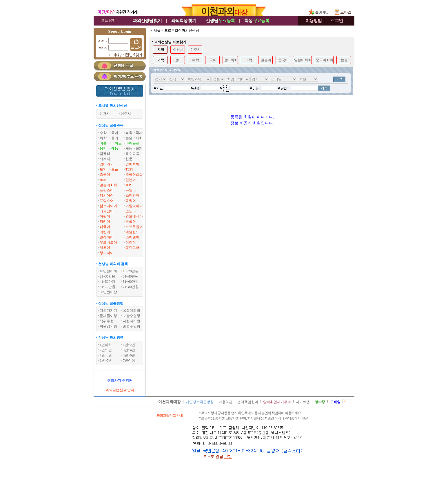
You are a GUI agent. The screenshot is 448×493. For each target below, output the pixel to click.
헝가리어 (107, 253)
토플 (115, 169)
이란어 (131, 242)
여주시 (196, 50)
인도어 (131, 211)
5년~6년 (129, 355)
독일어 (131, 190)
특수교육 (132, 154)
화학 (103, 138)
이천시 (178, 50)
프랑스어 (107, 190)
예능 (115, 148)
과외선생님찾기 (147, 21)
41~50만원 (108, 282)
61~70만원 (108, 287)
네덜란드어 (134, 232)
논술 (129, 138)
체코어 (105, 248)
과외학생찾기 (184, 21)
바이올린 (132, 143)
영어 (178, 60)
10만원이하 (108, 271)
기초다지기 (108, 311)
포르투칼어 (134, 227)
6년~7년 (106, 360)
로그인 (337, 21)
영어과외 (107, 164)
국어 (115, 133)
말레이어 (107, 237)
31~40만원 (131, 276)
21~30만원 (108, 276)
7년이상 (129, 360)
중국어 (105, 175)
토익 (103, 169)
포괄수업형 (132, 316)
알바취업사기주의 (277, 402)
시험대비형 (132, 321)
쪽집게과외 (132, 311)
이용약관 (225, 402)
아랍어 (105, 216)
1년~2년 (129, 345)
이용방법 (314, 21)
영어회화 (132, 164)
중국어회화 (134, 175)
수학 (103, 133)
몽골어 (131, 222)
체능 (129, 148)
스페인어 (132, 195)
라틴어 (105, 232)
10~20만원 (131, 271)
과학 (129, 133)
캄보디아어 (108, 206)
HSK (103, 180)
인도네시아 (134, 216)
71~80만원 (131, 287)
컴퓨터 (105, 154)
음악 (103, 148)
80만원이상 (108, 292)
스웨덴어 (132, 237)
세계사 (105, 159)
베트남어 (107, 211)
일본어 (131, 180)
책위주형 (107, 321)
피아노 (116, 143)
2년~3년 (106, 350)
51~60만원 (131, 282)
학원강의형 (108, 326)
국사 (139, 133)
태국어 (105, 227)
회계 (139, 148)
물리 (115, 138)
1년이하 (106, 345)
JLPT (129, 185)
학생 (257, 21)
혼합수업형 (132, 326)
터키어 (105, 222)
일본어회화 (108, 185)
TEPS (130, 169)
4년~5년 (106, 355)
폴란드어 (132, 248)
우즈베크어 (108, 242)
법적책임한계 (248, 402)
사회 (139, 138)
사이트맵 (303, 402)
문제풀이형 (108, 316)
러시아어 (107, 195)
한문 (129, 159)
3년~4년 (129, 350)
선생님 (220, 21)
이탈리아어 (134, 206)
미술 (103, 143)
